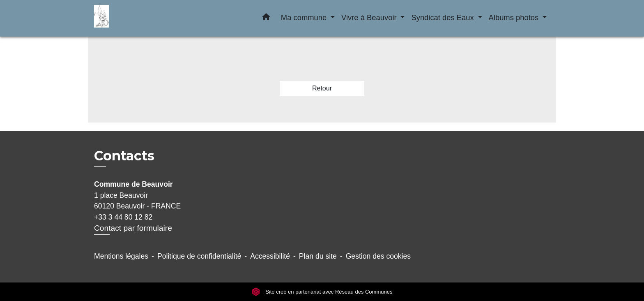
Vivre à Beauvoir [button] (370, 17)
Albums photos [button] (515, 17)
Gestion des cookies (378, 256)
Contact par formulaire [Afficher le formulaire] (133, 228)
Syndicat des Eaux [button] (443, 17)
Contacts (124, 156)
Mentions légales (121, 256)
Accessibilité (270, 256)
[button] (266, 19)
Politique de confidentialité (199, 256)
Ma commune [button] (305, 17)
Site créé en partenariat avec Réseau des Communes (322, 292)
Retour (322, 88)
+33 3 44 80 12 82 (123, 217)
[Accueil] (145, 18)
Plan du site (318, 256)
